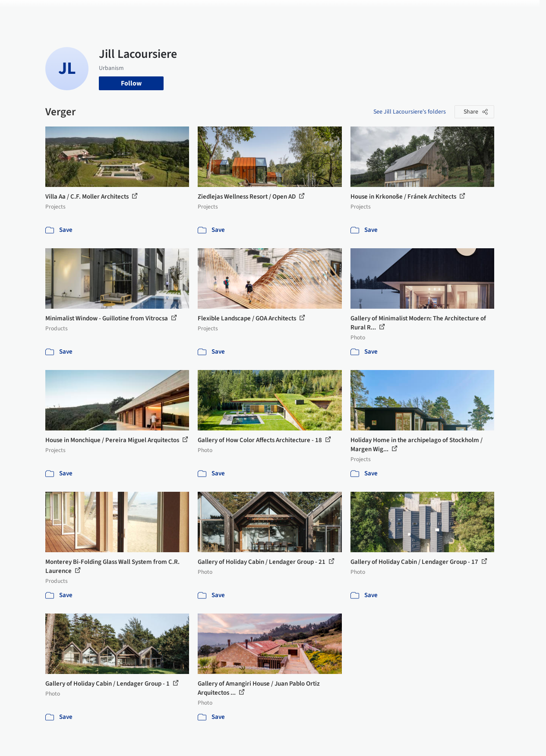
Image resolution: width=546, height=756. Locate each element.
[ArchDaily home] (28, 12)
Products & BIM (293, 12)
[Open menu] (519, 12)
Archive (404, 12)
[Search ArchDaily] (133, 12)
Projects (224, 12)
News (378, 12)
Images (253, 12)
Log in (448, 12)
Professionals (343, 12)
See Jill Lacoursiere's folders (410, 112)
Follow (131, 83)
